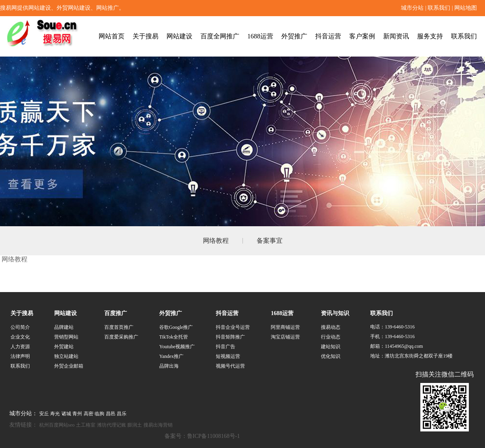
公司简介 (20, 327)
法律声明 (20, 356)
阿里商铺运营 (285, 327)
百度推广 (116, 313)
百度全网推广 (220, 36)
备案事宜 (270, 241)
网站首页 (112, 36)
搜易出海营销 (158, 425)
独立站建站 (66, 356)
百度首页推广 (119, 327)
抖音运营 (328, 36)
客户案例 (362, 36)
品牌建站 (64, 327)
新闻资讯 (396, 36)
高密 (89, 414)
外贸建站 (64, 347)
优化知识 (331, 356)
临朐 (99, 414)
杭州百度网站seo (57, 425)
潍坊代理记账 (112, 425)
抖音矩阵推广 (230, 337)
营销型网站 (66, 337)
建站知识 (331, 347)
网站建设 (179, 36)
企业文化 (20, 337)
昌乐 (122, 414)
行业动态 (331, 337)
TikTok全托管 (174, 337)
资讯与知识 (335, 313)
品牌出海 (169, 366)
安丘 (44, 414)
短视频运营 (228, 356)
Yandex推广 (171, 356)
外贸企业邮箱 (69, 366)
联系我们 (439, 8)
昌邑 (111, 414)
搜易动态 (331, 327)
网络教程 (216, 241)
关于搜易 (145, 36)
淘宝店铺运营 (285, 337)
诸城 (66, 414)
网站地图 (466, 8)
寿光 (55, 414)
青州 (77, 414)
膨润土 (135, 425)
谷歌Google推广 (176, 327)
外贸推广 (294, 36)
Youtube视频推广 (177, 347)
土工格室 (86, 425)
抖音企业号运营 (233, 327)
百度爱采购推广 (121, 337)
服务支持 (430, 36)
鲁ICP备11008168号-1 (214, 436)
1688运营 (260, 36)
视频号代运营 (230, 366)
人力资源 (20, 347)
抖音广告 (226, 347)
